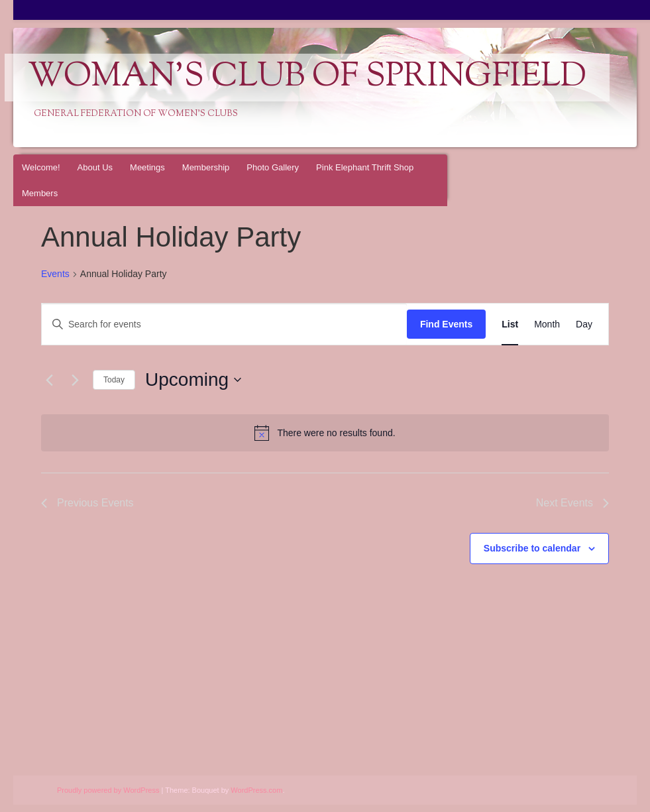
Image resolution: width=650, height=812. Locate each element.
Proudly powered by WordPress (108, 790)
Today (114, 380)
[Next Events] (75, 380)
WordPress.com (256, 790)
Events (55, 274)
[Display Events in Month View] (547, 324)
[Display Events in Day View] (584, 324)
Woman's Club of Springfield (307, 78)
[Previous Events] (49, 380)
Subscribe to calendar (532, 548)
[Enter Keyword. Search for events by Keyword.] (224, 324)
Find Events (446, 324)
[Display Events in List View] (510, 324)
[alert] (325, 433)
